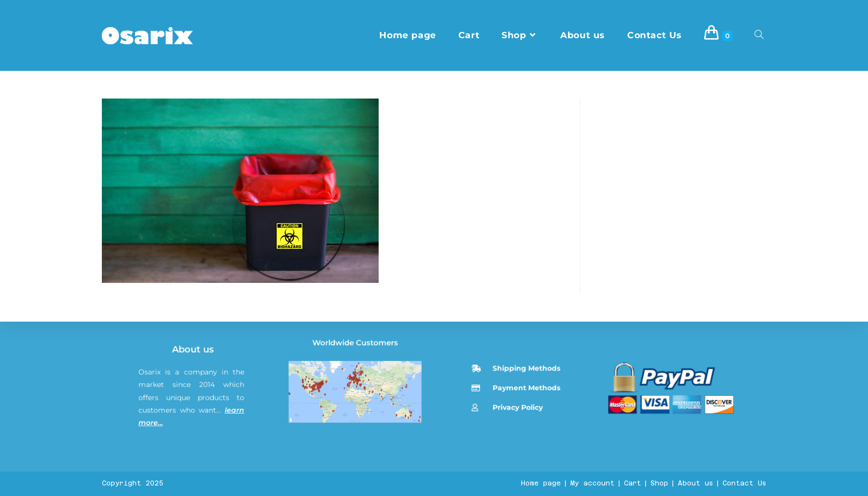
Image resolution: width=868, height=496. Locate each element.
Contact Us (744, 483)
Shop (659, 483)
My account (592, 483)
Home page (541, 483)
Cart (632, 483)
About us (195, 390)
